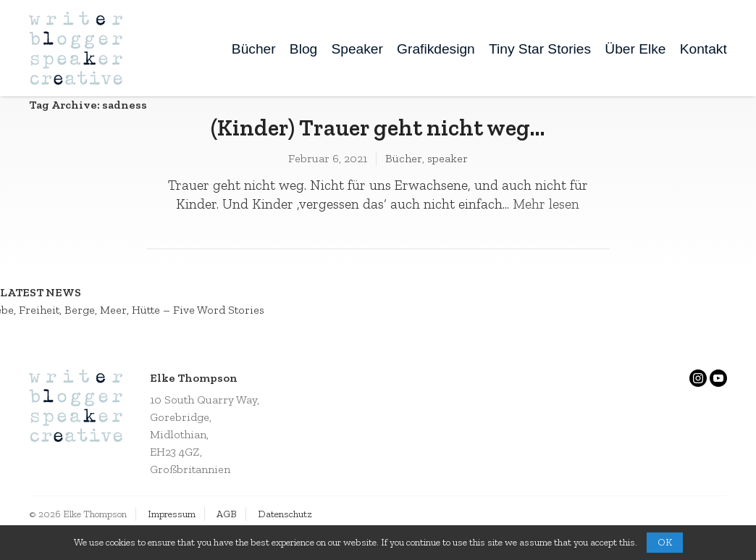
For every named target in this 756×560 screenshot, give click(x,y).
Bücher (254, 49)
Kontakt (703, 49)
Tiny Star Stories (540, 49)
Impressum (172, 514)
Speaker (357, 49)
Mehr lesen (546, 204)
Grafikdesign (436, 49)
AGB (227, 514)
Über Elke (635, 49)
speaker (448, 158)
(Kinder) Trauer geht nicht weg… (378, 128)
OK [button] (665, 542)
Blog (303, 49)
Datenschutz (285, 514)
